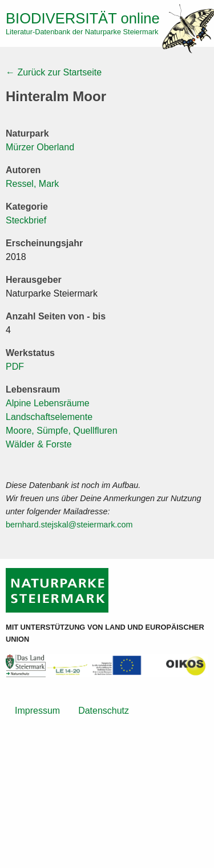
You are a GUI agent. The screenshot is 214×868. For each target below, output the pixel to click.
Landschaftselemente (49, 417)
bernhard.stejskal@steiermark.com (69, 525)
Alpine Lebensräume (48, 403)
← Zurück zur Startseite (54, 72)
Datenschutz (104, 711)
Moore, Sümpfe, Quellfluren (62, 431)
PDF (15, 367)
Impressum (37, 711)
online (83, 18)
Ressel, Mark (32, 184)
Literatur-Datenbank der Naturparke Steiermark (82, 32)
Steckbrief (26, 220)
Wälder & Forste (39, 444)
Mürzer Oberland (40, 147)
